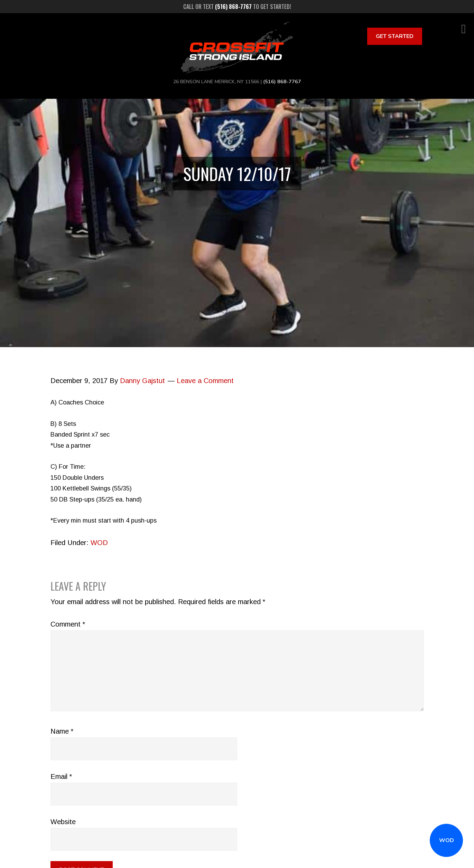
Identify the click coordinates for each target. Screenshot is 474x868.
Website (63, 822)
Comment (68, 624)
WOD (447, 840)
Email (61, 776)
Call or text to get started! (237, 7)
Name (62, 731)
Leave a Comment (205, 381)
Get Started (395, 36)
